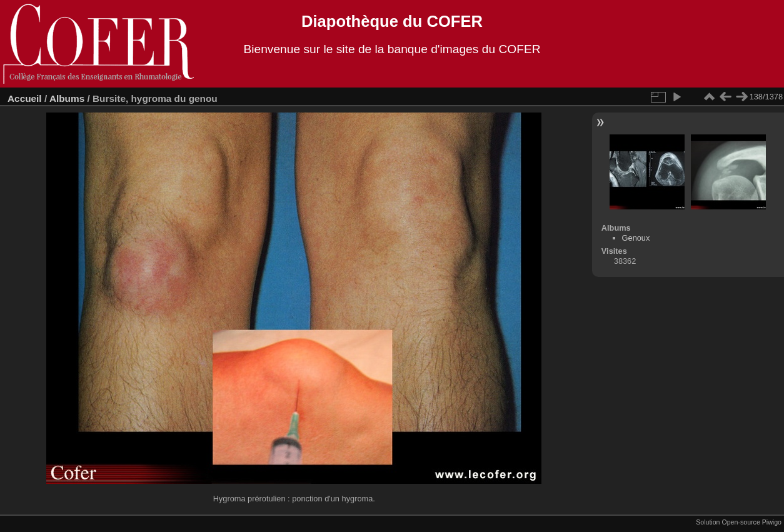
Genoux (636, 238)
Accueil (25, 98)
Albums (67, 98)
